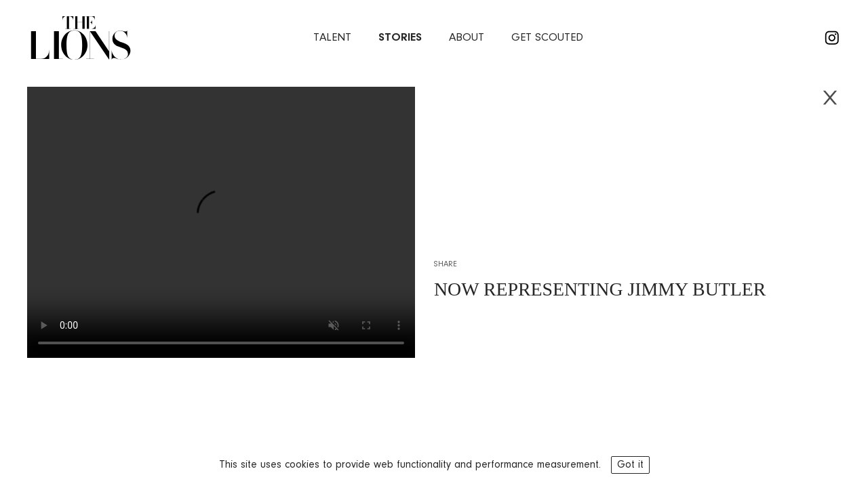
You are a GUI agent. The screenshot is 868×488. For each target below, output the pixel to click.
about (467, 38)
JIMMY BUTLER (697, 289)
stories (400, 38)
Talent (332, 38)
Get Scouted (547, 38)
